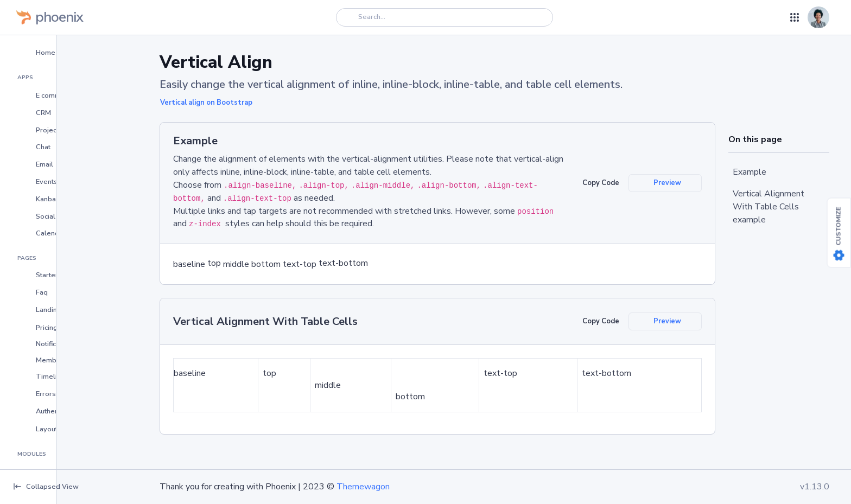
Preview (667, 183)
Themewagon (363, 487)
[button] (69, 52)
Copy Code (601, 183)
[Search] (444, 17)
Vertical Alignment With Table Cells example (769, 207)
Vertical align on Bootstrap (206, 103)
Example (750, 172)
